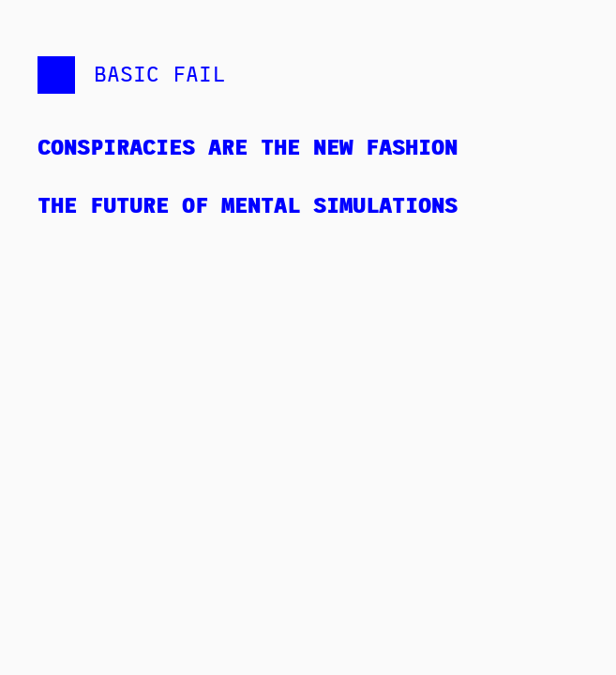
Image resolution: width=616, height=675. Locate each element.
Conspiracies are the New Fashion (248, 146)
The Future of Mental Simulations (248, 204)
